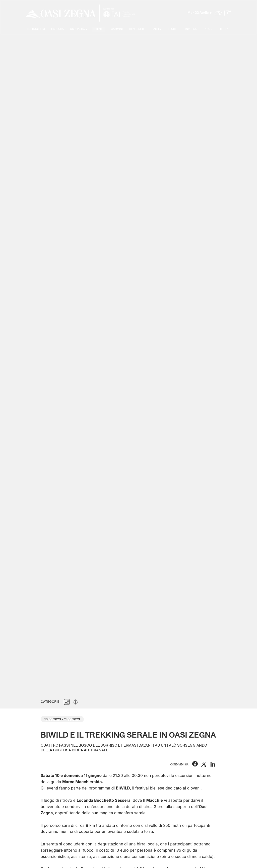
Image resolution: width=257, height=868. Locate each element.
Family (157, 29)
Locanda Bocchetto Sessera (104, 800)
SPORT (172, 29)
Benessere (137, 29)
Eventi (98, 29)
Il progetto (36, 29)
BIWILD (123, 788)
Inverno (191, 29)
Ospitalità (78, 29)
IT (221, 29)
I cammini (116, 29)
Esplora (57, 29)
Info (207, 29)
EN (227, 29)
